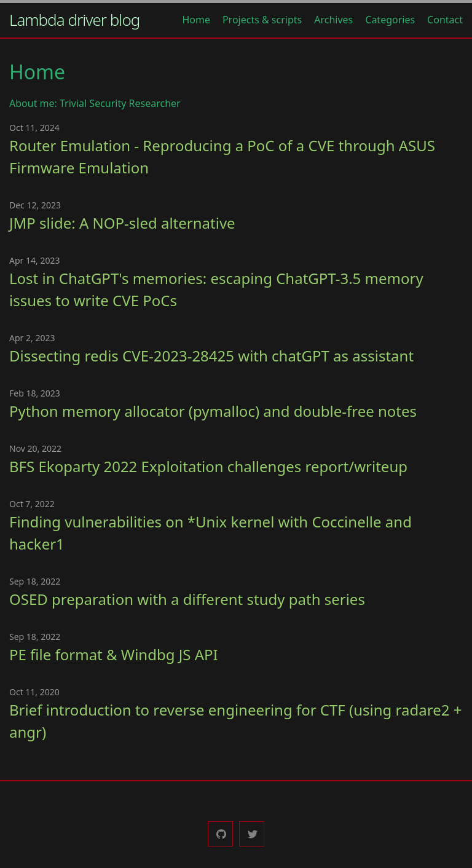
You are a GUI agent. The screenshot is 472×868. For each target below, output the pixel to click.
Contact (445, 20)
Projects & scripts (262, 20)
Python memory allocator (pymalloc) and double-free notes (213, 411)
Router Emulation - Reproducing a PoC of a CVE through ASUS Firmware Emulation (222, 156)
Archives (333, 20)
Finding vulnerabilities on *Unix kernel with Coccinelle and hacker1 (210, 533)
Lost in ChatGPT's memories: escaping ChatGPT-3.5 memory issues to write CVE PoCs (216, 289)
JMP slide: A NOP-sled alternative (122, 223)
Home (196, 20)
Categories (390, 20)
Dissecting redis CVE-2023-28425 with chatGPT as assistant (211, 356)
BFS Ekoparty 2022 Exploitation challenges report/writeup (208, 466)
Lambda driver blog (74, 20)
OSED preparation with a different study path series (187, 599)
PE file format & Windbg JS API (114, 654)
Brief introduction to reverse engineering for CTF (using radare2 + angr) (235, 721)
